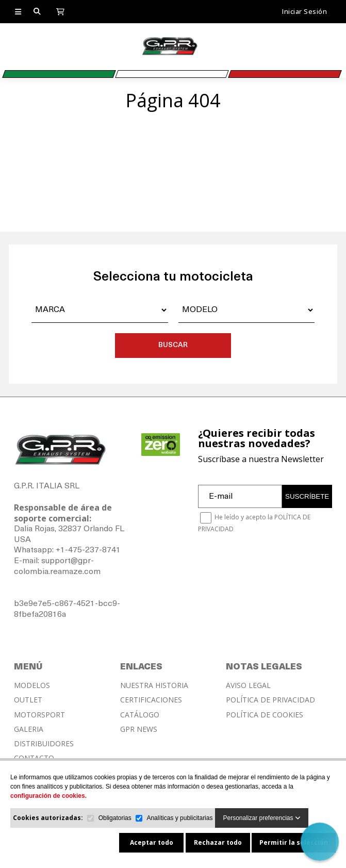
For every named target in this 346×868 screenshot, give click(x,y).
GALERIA (29, 729)
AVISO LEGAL (248, 685)
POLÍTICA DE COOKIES (265, 715)
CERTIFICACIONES (151, 700)
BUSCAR (173, 345)
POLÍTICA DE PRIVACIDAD (270, 700)
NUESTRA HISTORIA (154, 685)
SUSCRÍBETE (307, 496)
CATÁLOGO (140, 715)
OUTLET (28, 700)
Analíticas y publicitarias (179, 818)
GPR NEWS (139, 729)
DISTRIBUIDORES (44, 744)
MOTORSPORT (39, 715)
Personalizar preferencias (261, 818)
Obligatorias (115, 818)
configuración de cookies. (48, 796)
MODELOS (32, 685)
